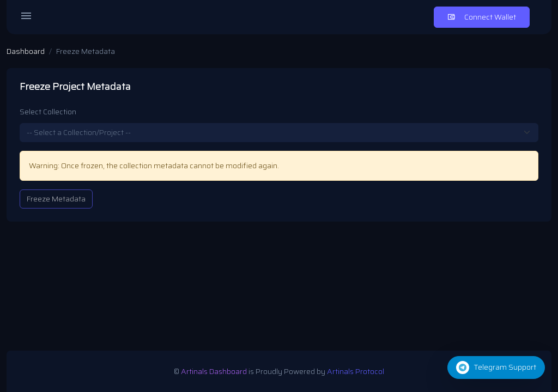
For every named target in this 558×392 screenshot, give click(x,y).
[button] (496, 367)
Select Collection (48, 112)
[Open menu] (26, 17)
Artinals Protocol (356, 371)
